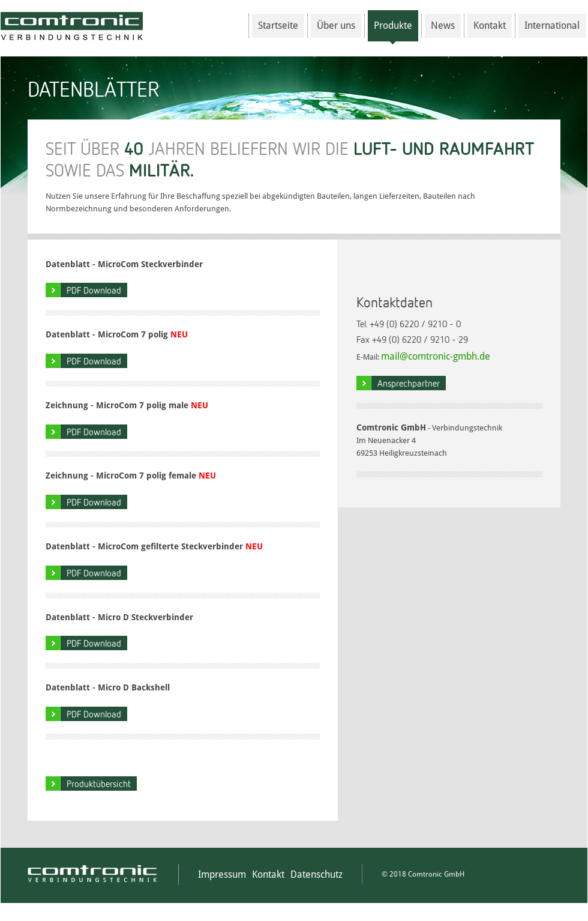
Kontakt (490, 26)
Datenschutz (316, 874)
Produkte (393, 31)
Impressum (222, 874)
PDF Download (94, 290)
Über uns (336, 26)
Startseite (278, 26)
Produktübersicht (99, 784)
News (443, 26)
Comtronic (72, 26)
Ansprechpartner (409, 383)
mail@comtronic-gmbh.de (436, 356)
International (552, 26)
